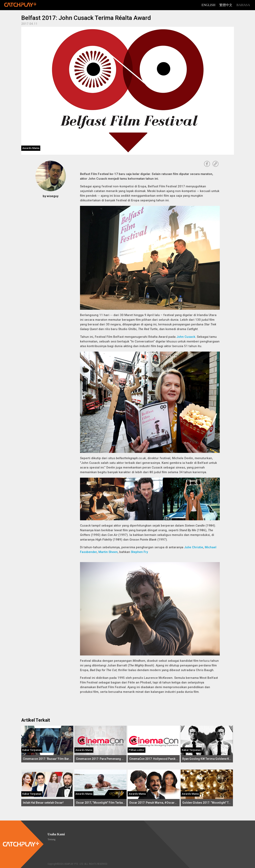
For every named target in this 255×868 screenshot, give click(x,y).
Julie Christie (194, 547)
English (208, 5)
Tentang (51, 839)
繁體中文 (226, 5)
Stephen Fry (139, 552)
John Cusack (186, 337)
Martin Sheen (108, 552)
